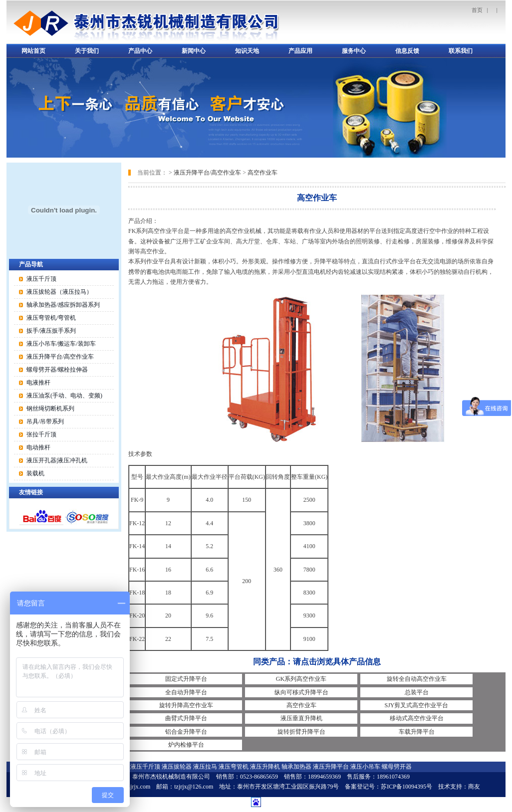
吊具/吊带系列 (45, 421)
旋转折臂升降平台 (301, 732)
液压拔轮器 (177, 767)
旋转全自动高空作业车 (417, 679)
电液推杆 (38, 383)
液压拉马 (205, 767)
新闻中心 (194, 51)
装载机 (35, 473)
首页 (477, 10)
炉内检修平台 (186, 745)
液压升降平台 (331, 767)
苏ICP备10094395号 (406, 787)
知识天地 (247, 51)
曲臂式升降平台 (186, 718)
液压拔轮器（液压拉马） (59, 292)
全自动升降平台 (186, 692)
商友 (474, 787)
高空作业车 (262, 173)
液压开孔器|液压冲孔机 (57, 460)
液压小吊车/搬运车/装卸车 (61, 344)
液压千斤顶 (41, 279)
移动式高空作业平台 (417, 718)
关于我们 (87, 51)
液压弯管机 (234, 767)
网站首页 (33, 51)
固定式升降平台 (186, 679)
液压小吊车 (365, 767)
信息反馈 (407, 51)
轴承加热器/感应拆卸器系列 (63, 305)
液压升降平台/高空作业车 (207, 173)
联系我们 (461, 51)
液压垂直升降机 (301, 718)
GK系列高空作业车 (301, 679)
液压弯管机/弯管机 (51, 318)
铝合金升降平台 (186, 732)
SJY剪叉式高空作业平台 (416, 705)
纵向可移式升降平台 (301, 692)
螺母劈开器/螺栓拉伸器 (57, 370)
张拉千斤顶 (41, 434)
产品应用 (300, 51)
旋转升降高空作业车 (186, 705)
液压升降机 (265, 767)
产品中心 (140, 51)
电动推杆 (38, 447)
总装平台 (417, 692)
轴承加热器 (296, 767)
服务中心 (354, 51)
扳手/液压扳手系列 (51, 331)
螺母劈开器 (397, 767)
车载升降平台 (417, 732)
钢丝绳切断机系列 (50, 408)
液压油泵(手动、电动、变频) (64, 396)
